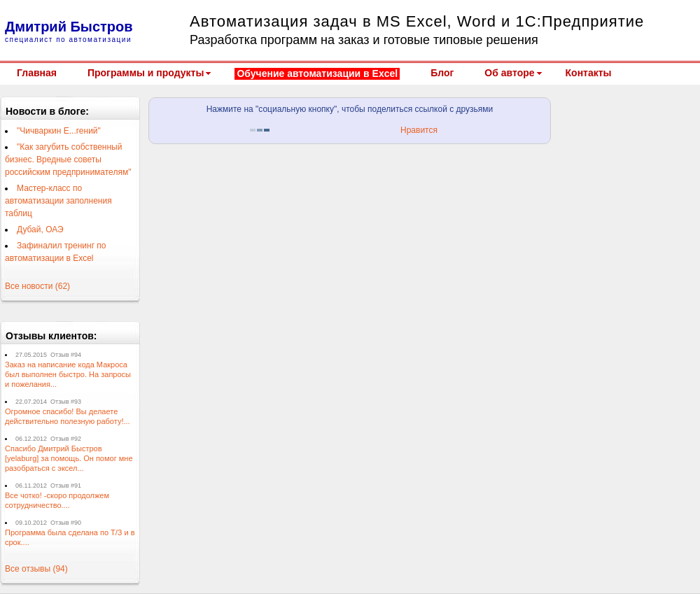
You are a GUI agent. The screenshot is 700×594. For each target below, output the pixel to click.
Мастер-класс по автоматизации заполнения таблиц (58, 201)
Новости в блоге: (47, 111)
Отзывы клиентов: (51, 336)
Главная (37, 73)
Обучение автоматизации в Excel (317, 73)
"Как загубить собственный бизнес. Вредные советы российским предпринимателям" (68, 160)
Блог (442, 73)
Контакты (589, 73)
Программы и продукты (146, 73)
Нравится (419, 130)
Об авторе (509, 73)
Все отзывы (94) (36, 569)
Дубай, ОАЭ (40, 229)
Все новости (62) (37, 286)
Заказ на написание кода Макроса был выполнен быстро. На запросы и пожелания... (68, 374)
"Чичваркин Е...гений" (59, 131)
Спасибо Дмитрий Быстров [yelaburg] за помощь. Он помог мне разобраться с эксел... (69, 458)
